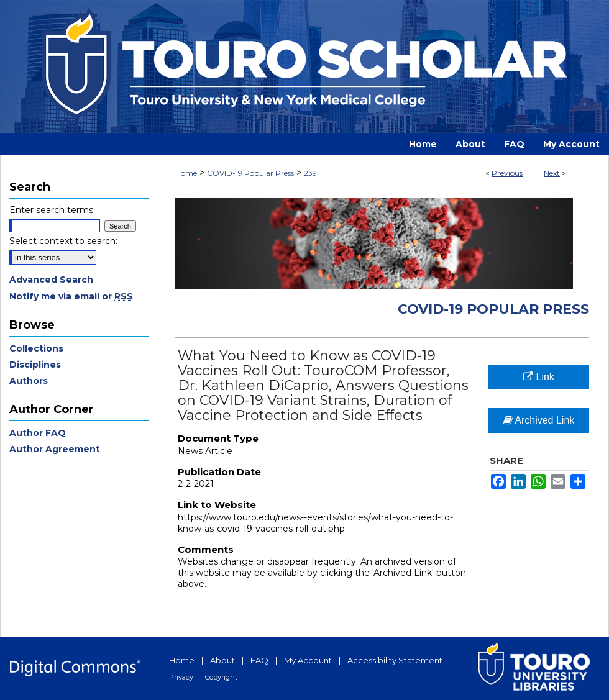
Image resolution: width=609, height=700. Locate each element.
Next (552, 173)
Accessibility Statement (395, 660)
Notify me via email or (71, 296)
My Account (308, 660)
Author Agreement (55, 449)
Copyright (221, 677)
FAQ (259, 660)
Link (539, 377)
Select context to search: (63, 241)
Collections (36, 348)
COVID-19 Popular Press (250, 173)
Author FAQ (38, 433)
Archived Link (539, 420)
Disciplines (35, 365)
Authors (29, 381)
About (222, 660)
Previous (507, 173)
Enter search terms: (52, 210)
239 (310, 173)
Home (186, 173)
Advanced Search (51, 280)
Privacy (181, 677)
